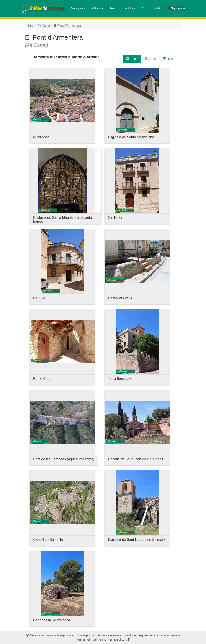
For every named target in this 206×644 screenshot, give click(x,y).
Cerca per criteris (151, 8)
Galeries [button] (98, 8)
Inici (31, 26)
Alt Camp (44, 26)
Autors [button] (114, 8)
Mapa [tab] (150, 59)
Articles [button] (130, 8)
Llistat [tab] (169, 59)
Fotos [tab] (132, 59)
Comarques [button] (78, 8)
